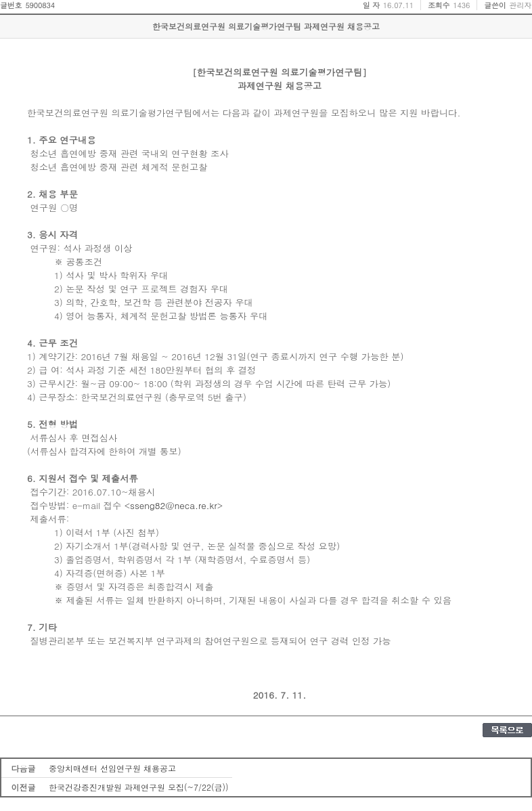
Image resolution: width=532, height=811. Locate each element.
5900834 (40, 5)
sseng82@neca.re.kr (174, 505)
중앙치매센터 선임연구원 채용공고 (112, 768)
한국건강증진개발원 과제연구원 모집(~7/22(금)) (139, 787)
